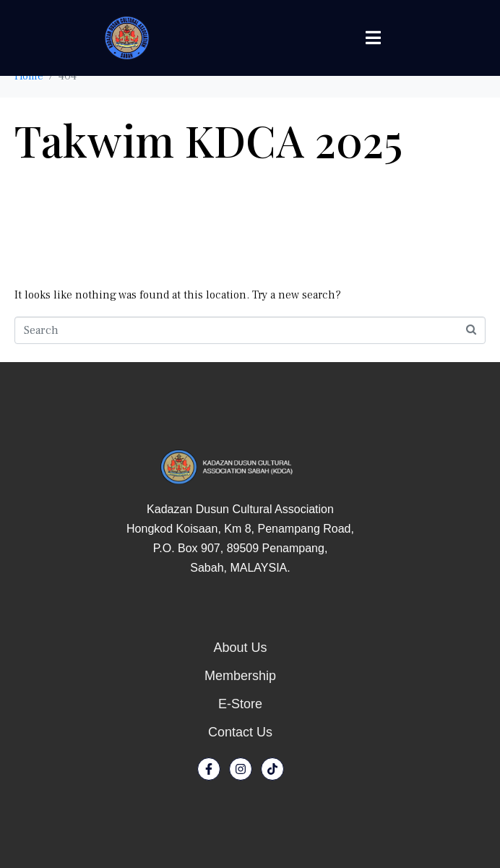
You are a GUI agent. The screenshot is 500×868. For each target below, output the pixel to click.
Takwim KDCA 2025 (208, 139)
